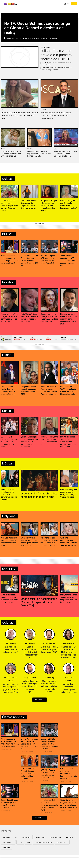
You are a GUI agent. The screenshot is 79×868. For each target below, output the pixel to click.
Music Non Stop (56, 838)
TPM (20, 843)
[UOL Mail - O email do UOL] (65, 4)
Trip (28, 843)
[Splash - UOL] (14, 4)
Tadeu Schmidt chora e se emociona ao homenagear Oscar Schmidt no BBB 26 (31, 38)
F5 (16, 838)
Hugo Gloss (26, 838)
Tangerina (7, 848)
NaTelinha (70, 838)
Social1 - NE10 (62, 843)
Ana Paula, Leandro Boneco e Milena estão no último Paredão (57, 64)
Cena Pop (7, 838)
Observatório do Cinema (43, 843)
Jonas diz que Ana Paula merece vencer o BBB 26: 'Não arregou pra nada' (57, 69)
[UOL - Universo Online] (27, 4)
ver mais (40, 700)
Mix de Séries (40, 838)
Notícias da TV (8, 843)
